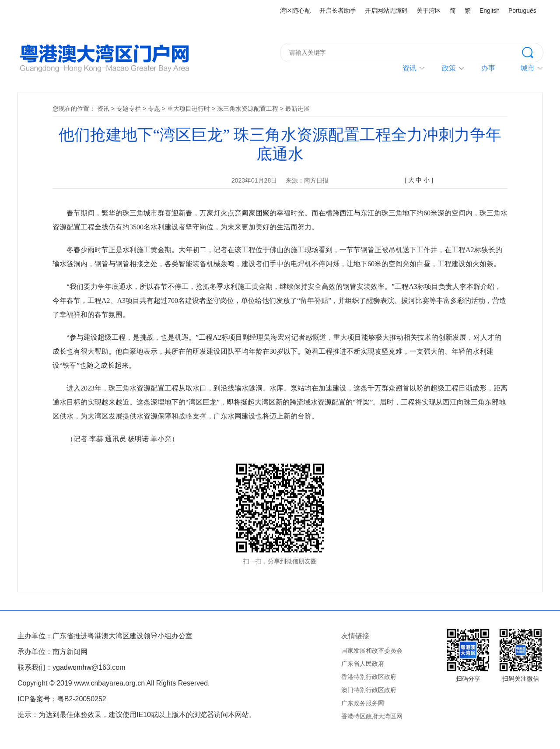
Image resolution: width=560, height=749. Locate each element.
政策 (449, 68)
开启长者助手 (338, 11)
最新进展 (297, 109)
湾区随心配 (295, 11)
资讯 (409, 68)
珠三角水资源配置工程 (248, 109)
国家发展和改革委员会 (372, 651)
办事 (488, 68)
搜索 (532, 52)
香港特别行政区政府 (369, 677)
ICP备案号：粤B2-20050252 (62, 699)
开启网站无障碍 (386, 11)
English (490, 11)
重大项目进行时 (189, 109)
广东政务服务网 (363, 703)
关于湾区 (429, 11)
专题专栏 (129, 109)
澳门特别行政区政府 (369, 690)
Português (522, 11)
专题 (154, 109)
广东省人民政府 (363, 664)
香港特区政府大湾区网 (372, 716)
